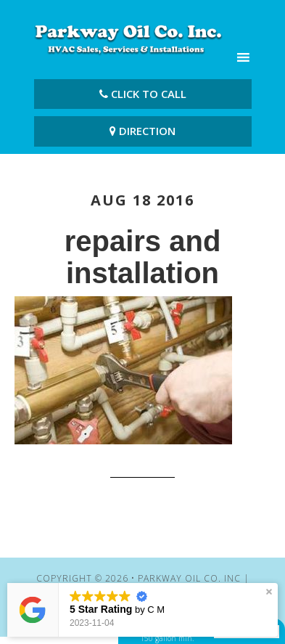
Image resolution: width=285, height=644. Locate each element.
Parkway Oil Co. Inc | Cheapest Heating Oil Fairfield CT (128, 38)
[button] (269, 592)
